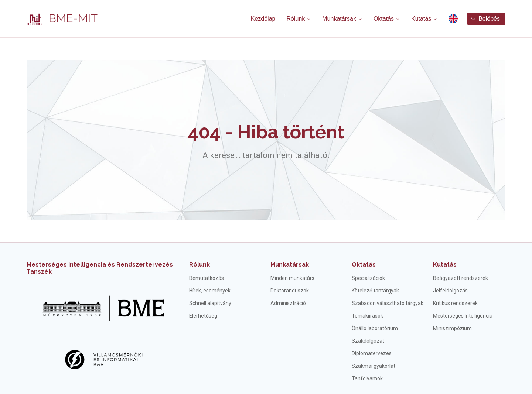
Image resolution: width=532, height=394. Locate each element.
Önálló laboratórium (375, 328)
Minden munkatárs (292, 278)
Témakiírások (367, 316)
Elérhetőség (203, 316)
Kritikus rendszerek (455, 303)
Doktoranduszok (290, 291)
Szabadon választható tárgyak (388, 303)
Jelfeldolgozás (450, 291)
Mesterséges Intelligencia (463, 316)
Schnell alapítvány (210, 303)
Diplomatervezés (372, 353)
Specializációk (368, 278)
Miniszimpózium (452, 328)
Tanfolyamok (367, 378)
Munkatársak (290, 265)
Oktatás (364, 265)
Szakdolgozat (368, 341)
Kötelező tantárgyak (375, 291)
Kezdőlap (263, 19)
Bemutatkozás (207, 278)
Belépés (485, 19)
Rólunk (199, 265)
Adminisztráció (288, 303)
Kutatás (445, 265)
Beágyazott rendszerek (461, 278)
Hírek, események (210, 291)
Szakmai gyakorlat (374, 366)
